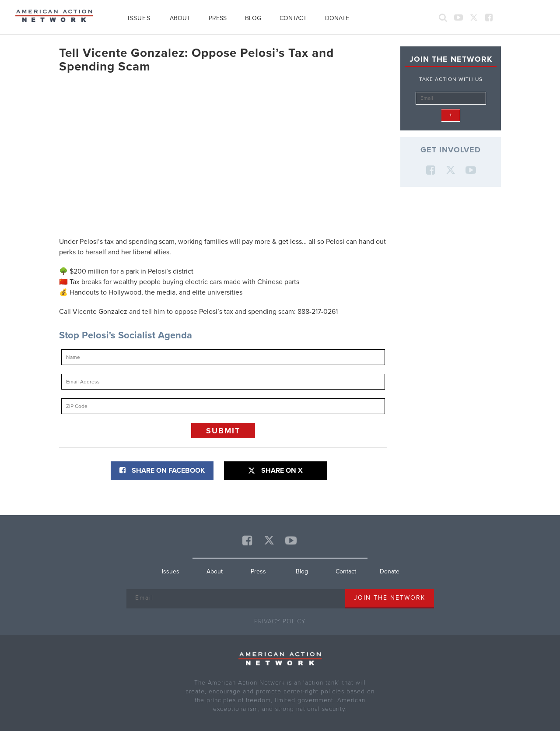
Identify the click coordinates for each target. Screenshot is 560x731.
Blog (253, 18)
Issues (139, 18)
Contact (293, 18)
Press (218, 18)
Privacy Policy (280, 621)
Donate (337, 18)
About (180, 18)
